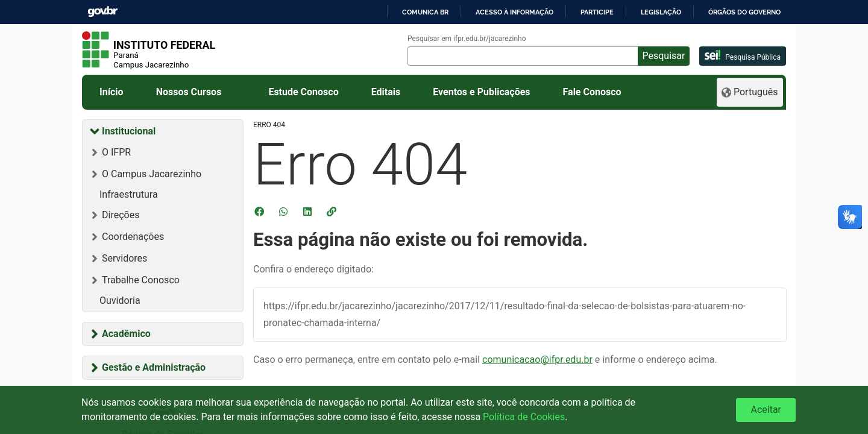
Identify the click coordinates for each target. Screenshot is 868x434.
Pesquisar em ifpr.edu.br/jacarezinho (467, 39)
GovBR (102, 12)
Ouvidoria (120, 300)
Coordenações (133, 237)
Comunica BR (425, 12)
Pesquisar (664, 56)
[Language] (750, 92)
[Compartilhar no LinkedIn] (309, 212)
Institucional (129, 131)
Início (112, 92)
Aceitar (766, 410)
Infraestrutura (129, 194)
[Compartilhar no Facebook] (260, 212)
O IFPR (116, 152)
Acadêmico (126, 334)
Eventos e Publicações (481, 92)
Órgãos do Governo (744, 12)
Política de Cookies (524, 417)
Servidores (124, 258)
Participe (597, 12)
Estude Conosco (303, 92)
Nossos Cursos (189, 92)
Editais (386, 92)
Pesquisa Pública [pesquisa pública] (743, 56)
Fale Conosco (592, 92)
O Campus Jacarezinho (152, 174)
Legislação (661, 12)
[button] (333, 212)
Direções (121, 215)
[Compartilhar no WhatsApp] (285, 212)
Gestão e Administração (154, 367)
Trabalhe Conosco (141, 280)
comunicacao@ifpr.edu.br (537, 360)
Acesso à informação (514, 12)
